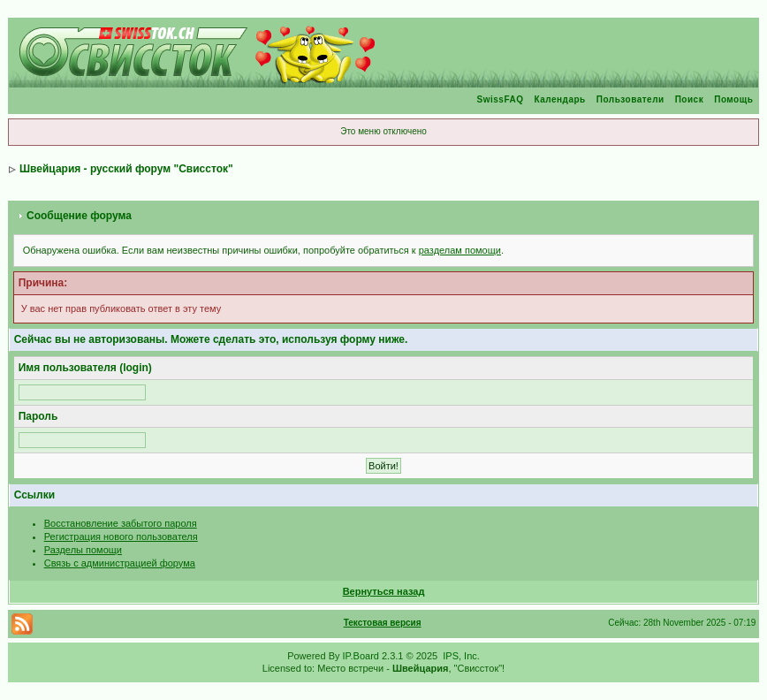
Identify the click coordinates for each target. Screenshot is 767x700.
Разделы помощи (83, 550)
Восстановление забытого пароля (121, 523)
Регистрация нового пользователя (121, 536)
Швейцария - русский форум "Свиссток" (126, 169)
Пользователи (630, 99)
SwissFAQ (501, 99)
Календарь (559, 99)
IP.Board (361, 656)
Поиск (690, 99)
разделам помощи (460, 250)
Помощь (733, 99)
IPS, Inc (460, 656)
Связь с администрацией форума (120, 563)
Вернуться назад (384, 591)
